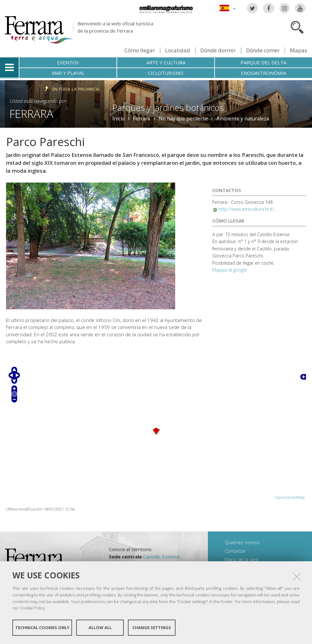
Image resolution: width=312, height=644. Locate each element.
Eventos (68, 62)
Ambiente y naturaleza (243, 119)
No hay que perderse (183, 119)
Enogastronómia (263, 73)
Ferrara (31, 114)
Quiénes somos (242, 542)
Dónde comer (263, 50)
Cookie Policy (33, 608)
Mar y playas (68, 73)
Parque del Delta (263, 62)
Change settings (152, 628)
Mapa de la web (242, 559)
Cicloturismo (166, 73)
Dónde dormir (218, 50)
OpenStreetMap (290, 497)
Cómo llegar (140, 50)
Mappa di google (230, 270)
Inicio (119, 119)
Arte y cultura (166, 62)
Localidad (178, 50)
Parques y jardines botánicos (168, 108)
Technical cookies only (42, 628)
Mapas (299, 50)
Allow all (100, 628)
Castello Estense (162, 557)
